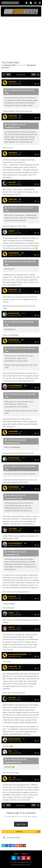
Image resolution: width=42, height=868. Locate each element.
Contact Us (25, 854)
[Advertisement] (21, 38)
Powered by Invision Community (21, 865)
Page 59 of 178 (21, 75)
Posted (15, 84)
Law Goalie (13, 529)
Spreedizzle (13, 153)
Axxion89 (12, 182)
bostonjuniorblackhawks (18, 654)
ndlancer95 (13, 116)
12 (38, 832)
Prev (8, 74)
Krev (10, 751)
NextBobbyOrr (14, 253)
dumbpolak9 (13, 431)
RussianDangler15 (15, 386)
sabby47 (12, 231)
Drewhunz (12, 596)
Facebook (19, 858)
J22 (10, 778)
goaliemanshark (14, 739)
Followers (19, 832)
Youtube (28, 858)
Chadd (11, 613)
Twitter (14, 858)
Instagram (24, 858)
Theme (17, 854)
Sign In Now (21, 824)
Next (34, 74)
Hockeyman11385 (10, 65)
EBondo (11, 627)
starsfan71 (12, 82)
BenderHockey (14, 313)
